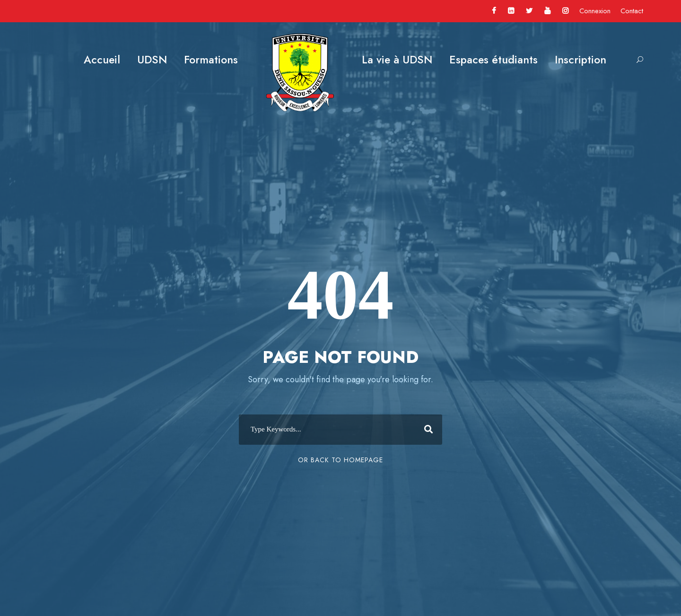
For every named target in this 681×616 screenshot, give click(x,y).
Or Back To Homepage (340, 460)
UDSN (152, 60)
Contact (632, 11)
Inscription (581, 60)
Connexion (595, 11)
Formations (211, 60)
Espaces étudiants (493, 60)
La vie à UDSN (397, 60)
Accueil (102, 60)
